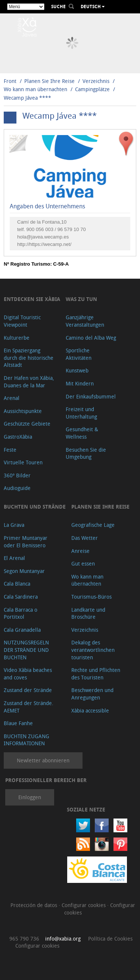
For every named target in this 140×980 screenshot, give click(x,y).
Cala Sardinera (21, 597)
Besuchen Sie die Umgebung (86, 453)
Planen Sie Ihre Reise (49, 81)
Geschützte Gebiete (27, 424)
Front (10, 81)
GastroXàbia (18, 437)
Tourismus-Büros (91, 597)
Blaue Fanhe (18, 723)
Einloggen (30, 797)
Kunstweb (77, 370)
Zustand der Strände (28, 690)
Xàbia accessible (90, 710)
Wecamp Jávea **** (27, 98)
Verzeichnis (97, 81)
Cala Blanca (17, 584)
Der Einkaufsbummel (91, 396)
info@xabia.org (63, 939)
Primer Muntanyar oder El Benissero (26, 542)
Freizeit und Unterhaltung (81, 413)
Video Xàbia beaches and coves (28, 674)
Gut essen (83, 563)
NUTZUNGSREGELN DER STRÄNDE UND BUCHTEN (26, 650)
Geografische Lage (93, 525)
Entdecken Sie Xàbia (32, 299)
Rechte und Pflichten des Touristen (96, 674)
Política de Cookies (110, 939)
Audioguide (17, 488)
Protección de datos (35, 905)
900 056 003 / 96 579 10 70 (56, 229)
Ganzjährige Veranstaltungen (85, 321)
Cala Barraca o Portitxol (21, 613)
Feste (10, 450)
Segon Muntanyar (24, 571)
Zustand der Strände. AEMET (29, 707)
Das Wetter (85, 538)
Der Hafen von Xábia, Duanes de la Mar (29, 382)
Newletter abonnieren (43, 760)
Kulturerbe (17, 338)
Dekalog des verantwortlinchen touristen (93, 650)
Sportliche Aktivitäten (79, 354)
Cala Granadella (22, 630)
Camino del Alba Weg (91, 338)
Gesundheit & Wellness (82, 433)
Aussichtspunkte (23, 411)
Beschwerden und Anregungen (92, 694)
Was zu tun (81, 299)
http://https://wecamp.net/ (44, 244)
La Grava (14, 525)
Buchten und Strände (35, 507)
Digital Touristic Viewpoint (22, 321)
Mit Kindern (80, 383)
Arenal (12, 398)
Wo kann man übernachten (35, 89)
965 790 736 (24, 939)
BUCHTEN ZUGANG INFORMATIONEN (27, 740)
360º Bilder (17, 475)
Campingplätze (92, 89)
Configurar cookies (84, 905)
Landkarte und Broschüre (88, 613)
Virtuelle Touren (23, 462)
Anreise (80, 551)
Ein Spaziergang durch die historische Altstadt (29, 358)
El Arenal (14, 558)
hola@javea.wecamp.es (43, 237)
